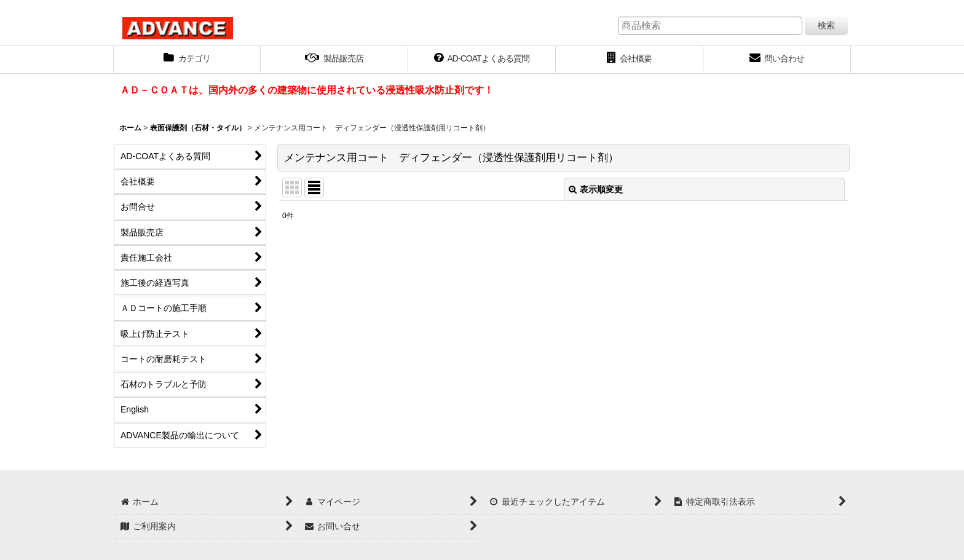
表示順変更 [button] (596, 189)
